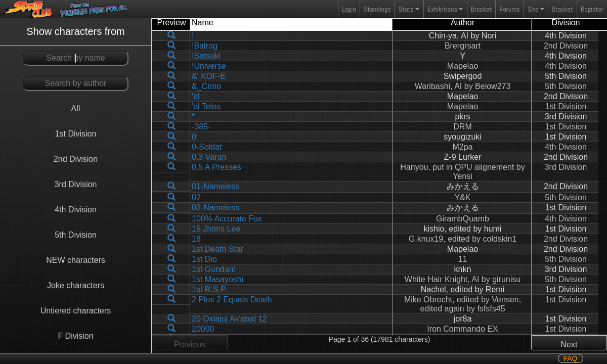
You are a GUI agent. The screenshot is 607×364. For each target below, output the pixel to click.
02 (196, 197)
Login (349, 9)
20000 (203, 329)
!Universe (209, 66)
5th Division (76, 235)
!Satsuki (206, 56)
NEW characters (75, 260)
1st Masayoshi (218, 279)
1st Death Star (218, 249)
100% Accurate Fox (227, 219)
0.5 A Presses (216, 167)
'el (196, 96)
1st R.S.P (209, 289)
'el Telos (206, 106)
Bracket (481, 9)
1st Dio (204, 259)
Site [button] (533, 9)
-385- (201, 127)
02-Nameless (215, 208)
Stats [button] (406, 9)
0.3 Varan (209, 157)
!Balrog (205, 46)
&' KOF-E (209, 76)
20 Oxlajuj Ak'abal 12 (229, 319)
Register (592, 9)
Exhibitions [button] (442, 9)
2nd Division (76, 159)
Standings (377, 11)
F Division (75, 336)
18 (196, 239)
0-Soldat (207, 147)
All (76, 108)
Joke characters (76, 285)
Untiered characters (76, 311)
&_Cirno (206, 86)
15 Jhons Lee (216, 229)
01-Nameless (215, 186)
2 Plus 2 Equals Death (232, 300)
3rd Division (76, 184)
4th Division (76, 210)
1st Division (76, 134)
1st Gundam (214, 269)
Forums (510, 9)
